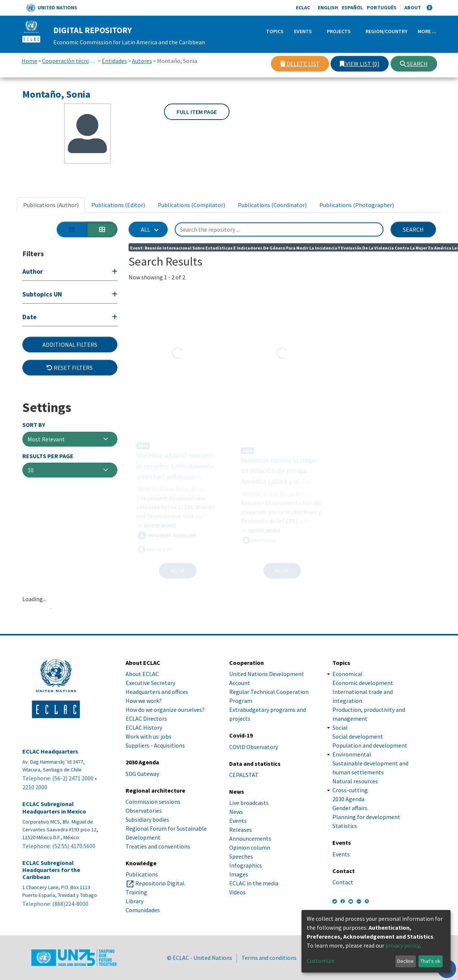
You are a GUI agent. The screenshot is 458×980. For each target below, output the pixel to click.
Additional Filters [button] (70, 345)
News (236, 812)
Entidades (114, 61)
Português (382, 7)
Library (135, 901)
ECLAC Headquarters (50, 751)
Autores (142, 61)
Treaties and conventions (158, 846)
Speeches (241, 856)
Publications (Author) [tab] (51, 205)
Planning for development (366, 817)
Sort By (34, 425)
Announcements (250, 838)
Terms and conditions (269, 958)
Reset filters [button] (70, 368)
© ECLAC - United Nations (200, 958)
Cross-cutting (350, 790)
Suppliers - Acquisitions (155, 745)
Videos (237, 892)
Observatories (144, 811)
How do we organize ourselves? (165, 710)
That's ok (430, 961)
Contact (343, 882)
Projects (339, 31)
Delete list (300, 64)
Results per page (48, 456)
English (328, 7)
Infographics (246, 865)
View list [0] (360, 64)
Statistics (345, 826)
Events (303, 31)
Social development (358, 736)
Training (136, 892)
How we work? (144, 701)
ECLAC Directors (146, 719)
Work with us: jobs (149, 736)
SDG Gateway (142, 774)
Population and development (370, 745)
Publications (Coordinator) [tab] (272, 205)
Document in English (167, 528)
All (146, 229)
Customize (320, 961)
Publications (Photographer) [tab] (357, 205)
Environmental (352, 754)
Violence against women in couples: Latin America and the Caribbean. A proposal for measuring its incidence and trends (178, 469)
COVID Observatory (254, 747)
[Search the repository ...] (279, 229)
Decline (405, 961)
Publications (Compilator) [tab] (191, 205)
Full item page (197, 112)
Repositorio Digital (160, 883)
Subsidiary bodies (147, 819)
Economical (348, 674)
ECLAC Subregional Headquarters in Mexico (54, 808)
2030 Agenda (348, 799)
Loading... (34, 599)
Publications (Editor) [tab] (118, 205)
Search (414, 64)
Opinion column (250, 847)
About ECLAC (142, 674)
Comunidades (143, 910)
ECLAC (303, 7)
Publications (142, 874)
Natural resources (355, 781)
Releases (241, 830)
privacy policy (402, 945)
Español (352, 7)
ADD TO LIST (155, 542)
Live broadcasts (249, 803)
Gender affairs (350, 808)
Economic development (363, 683)
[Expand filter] (70, 272)
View (178, 571)
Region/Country (386, 31)
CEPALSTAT (244, 775)
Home (29, 61)
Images (239, 874)
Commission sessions (153, 802)
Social (340, 727)
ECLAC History (144, 727)
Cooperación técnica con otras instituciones (70, 61)
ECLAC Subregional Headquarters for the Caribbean (51, 870)
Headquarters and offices (157, 692)
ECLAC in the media (254, 883)
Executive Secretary (150, 683)
